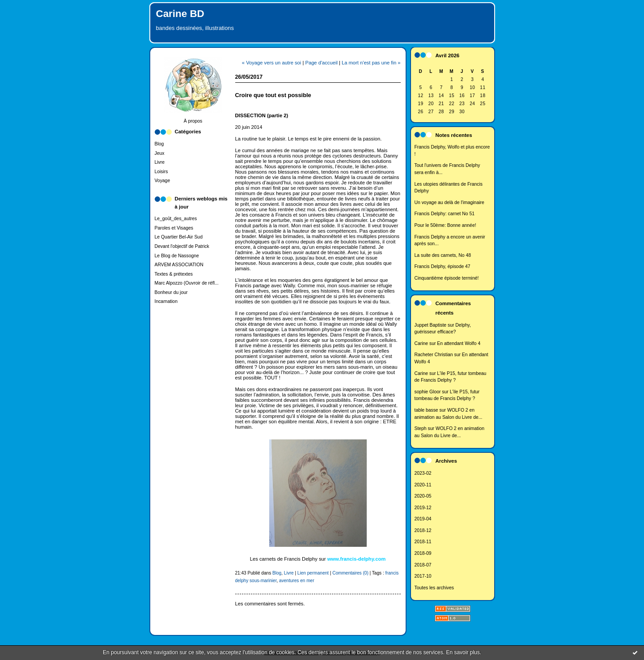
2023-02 (423, 473)
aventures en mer (297, 581)
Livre (160, 162)
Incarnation (166, 301)
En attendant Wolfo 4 (459, 343)
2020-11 (423, 485)
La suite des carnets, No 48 (443, 255)
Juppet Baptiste (431, 325)
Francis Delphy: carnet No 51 (445, 214)
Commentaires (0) (350, 573)
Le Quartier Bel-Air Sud (179, 237)
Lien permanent (313, 573)
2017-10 (423, 576)
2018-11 (423, 542)
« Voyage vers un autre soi (271, 63)
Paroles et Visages (174, 228)
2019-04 (423, 519)
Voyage (163, 181)
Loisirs (161, 172)
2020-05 (423, 496)
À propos (193, 121)
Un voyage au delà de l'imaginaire (449, 202)
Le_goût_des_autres (176, 219)
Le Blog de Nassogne (177, 256)
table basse (426, 410)
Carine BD (180, 14)
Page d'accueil (321, 63)
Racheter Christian (434, 355)
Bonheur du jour (171, 292)
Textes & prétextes (174, 274)
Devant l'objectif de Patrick (182, 246)
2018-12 (423, 530)
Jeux (160, 153)
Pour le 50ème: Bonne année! (445, 225)
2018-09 (423, 553)
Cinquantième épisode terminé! (447, 278)
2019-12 (423, 508)
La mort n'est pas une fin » (371, 63)
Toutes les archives (434, 588)
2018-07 (423, 565)
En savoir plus (463, 652)
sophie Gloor (428, 392)
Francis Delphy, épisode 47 (443, 266)
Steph (421, 428)
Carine (422, 343)
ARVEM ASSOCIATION (179, 265)
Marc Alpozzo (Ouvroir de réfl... (187, 283)
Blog (159, 144)
